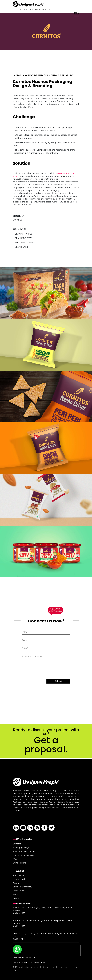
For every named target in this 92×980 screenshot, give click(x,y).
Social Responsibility (22, 887)
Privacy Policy (48, 967)
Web (15, 859)
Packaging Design (21, 847)
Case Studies (19, 891)
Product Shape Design (23, 855)
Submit (58, 681)
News (15, 894)
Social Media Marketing (24, 851)
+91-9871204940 (20, 962)
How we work (19, 879)
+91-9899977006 (37, 962)
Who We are (19, 875)
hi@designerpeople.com (25, 957)
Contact (17, 898)
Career (16, 883)
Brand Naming (19, 863)
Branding (17, 844)
